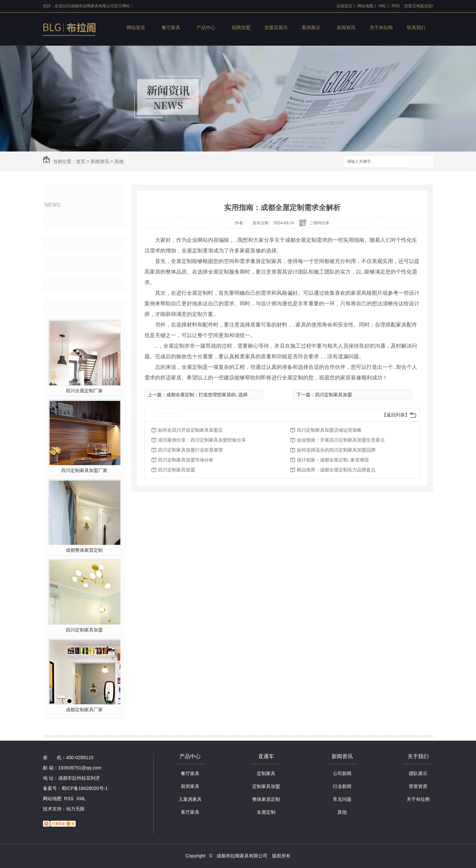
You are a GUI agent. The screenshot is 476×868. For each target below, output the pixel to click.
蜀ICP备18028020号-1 (85, 788)
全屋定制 (266, 812)
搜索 (421, 162)
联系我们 (416, 27)
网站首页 (136, 27)
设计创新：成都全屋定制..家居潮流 (333, 460)
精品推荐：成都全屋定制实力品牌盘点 (336, 470)
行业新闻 (65, 242)
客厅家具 (190, 812)
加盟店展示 (276, 27)
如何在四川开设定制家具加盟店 (190, 430)
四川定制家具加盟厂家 (84, 470)
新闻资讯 (346, 27)
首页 (81, 161)
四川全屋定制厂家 (84, 391)
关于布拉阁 (381, 27)
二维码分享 (319, 223)
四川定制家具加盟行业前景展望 (190, 450)
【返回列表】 (396, 415)
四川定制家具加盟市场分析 (186, 460)
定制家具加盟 (266, 786)
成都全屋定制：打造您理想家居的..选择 (207, 395)
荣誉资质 (418, 786)
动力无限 (75, 809)
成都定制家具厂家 (84, 710)
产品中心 (206, 27)
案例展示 (311, 27)
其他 (119, 161)
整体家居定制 (266, 799)
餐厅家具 (171, 27)
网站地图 (365, 6)
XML (383, 6)
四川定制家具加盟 (84, 630)
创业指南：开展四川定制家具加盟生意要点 (341, 440)
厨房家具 (190, 786)
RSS (396, 6)
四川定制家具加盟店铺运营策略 (329, 430)
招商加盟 (241, 27)
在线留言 (344, 6)
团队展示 (418, 773)
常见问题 (65, 264)
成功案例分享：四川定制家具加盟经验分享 (202, 440)
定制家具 (266, 773)
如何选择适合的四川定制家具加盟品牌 (336, 450)
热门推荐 (65, 306)
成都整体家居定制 (84, 550)
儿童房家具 (190, 799)
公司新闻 (65, 221)
